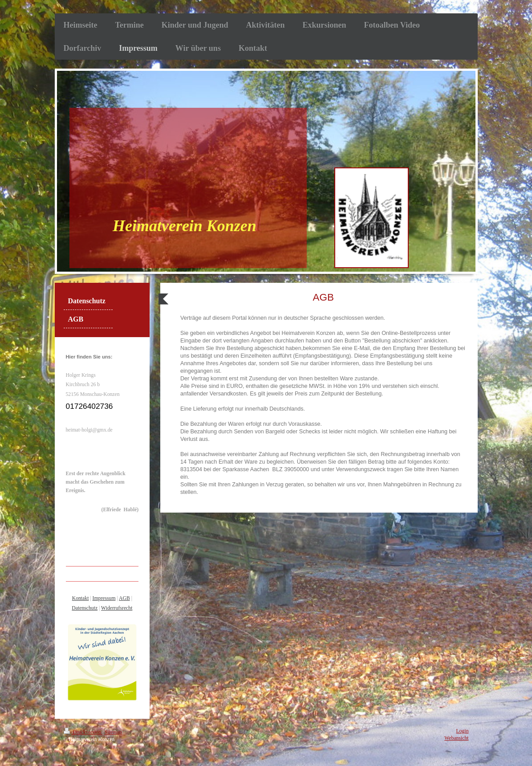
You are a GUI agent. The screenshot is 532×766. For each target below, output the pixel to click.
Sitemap (113, 732)
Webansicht (456, 738)
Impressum (104, 598)
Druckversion (83, 732)
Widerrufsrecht (117, 608)
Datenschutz (85, 608)
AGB (124, 598)
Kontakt (81, 598)
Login (463, 731)
